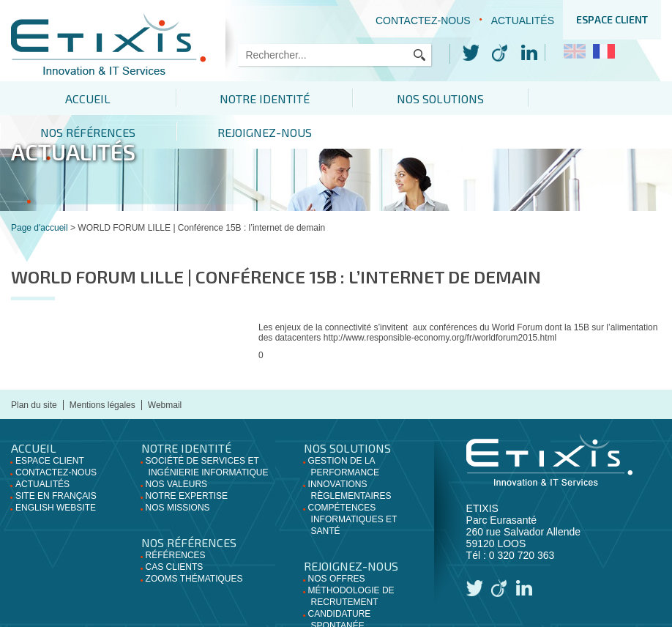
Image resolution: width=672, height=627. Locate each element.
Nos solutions (336, 99)
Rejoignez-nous (605, 99)
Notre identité (202, 99)
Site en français (56, 462)
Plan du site (34, 371)
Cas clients (175, 533)
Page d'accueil (40, 194)
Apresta (465, 617)
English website (56, 474)
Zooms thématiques (194, 545)
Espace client (612, 19)
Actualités (523, 21)
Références (176, 522)
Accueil (67, 99)
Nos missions (178, 474)
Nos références (471, 99)
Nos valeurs (176, 450)
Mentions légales (102, 371)
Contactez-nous (423, 21)
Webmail (165, 371)
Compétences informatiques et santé (353, 486)
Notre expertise (187, 462)
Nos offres (337, 545)
